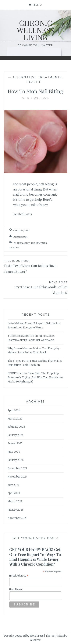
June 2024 (14, 452)
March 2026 (15, 419)
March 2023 (15, 501)
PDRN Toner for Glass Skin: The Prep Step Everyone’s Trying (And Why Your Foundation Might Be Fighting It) (35, 377)
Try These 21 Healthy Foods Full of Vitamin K (36, 288)
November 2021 (17, 518)
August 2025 (15, 443)
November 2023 (17, 477)
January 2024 (16, 460)
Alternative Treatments (37, 77)
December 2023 (17, 468)
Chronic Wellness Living (35, 30)
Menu (37, 5)
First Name (16, 589)
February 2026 (16, 427)
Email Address (19, 576)
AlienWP (35, 640)
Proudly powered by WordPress (24, 636)
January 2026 (16, 435)
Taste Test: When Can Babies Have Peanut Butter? (36, 266)
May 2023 (13, 485)
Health (33, 82)
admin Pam (20, 237)
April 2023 (14, 493)
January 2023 (15, 510)
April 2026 (14, 410)
